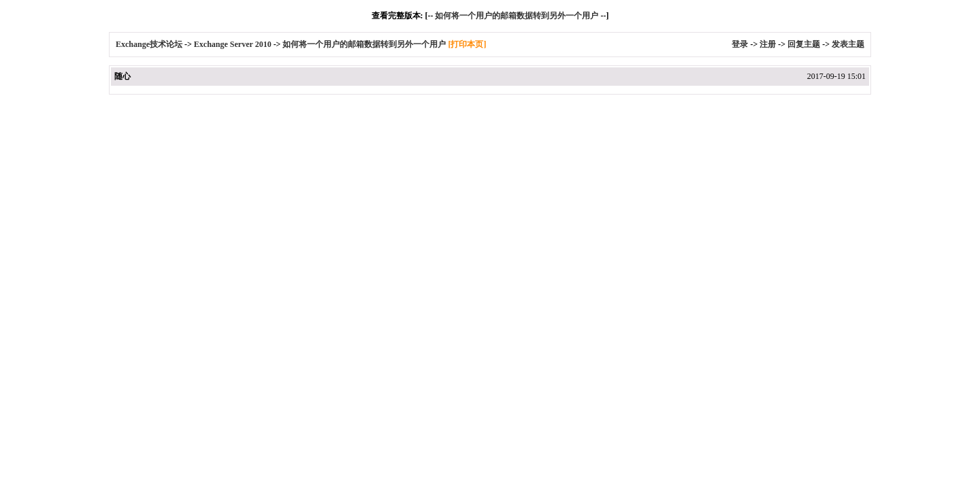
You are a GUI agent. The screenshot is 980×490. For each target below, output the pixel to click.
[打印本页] (467, 44)
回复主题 (804, 44)
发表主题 (848, 44)
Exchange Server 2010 (233, 44)
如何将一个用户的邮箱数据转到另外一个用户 (517, 16)
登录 (740, 44)
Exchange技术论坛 (149, 44)
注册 (768, 44)
